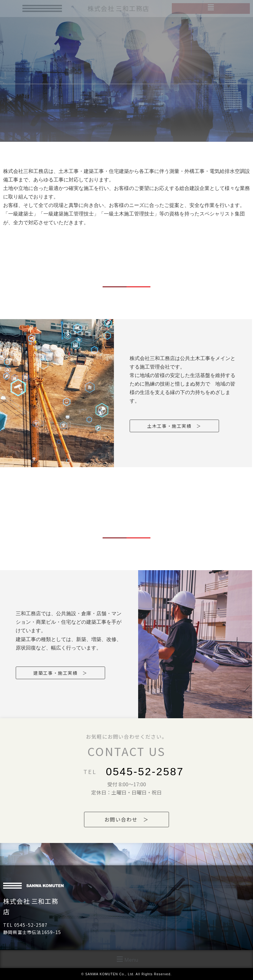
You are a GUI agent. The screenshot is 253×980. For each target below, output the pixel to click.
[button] (126, 959)
